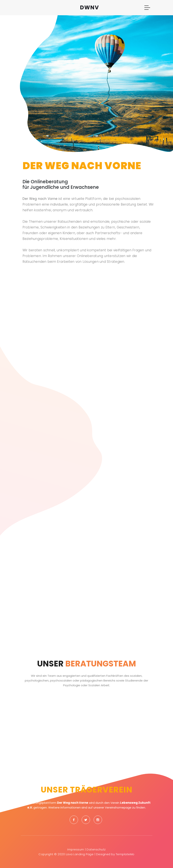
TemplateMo (125, 854)
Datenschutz (96, 849)
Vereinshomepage (118, 807)
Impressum (76, 849)
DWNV (89, 8)
